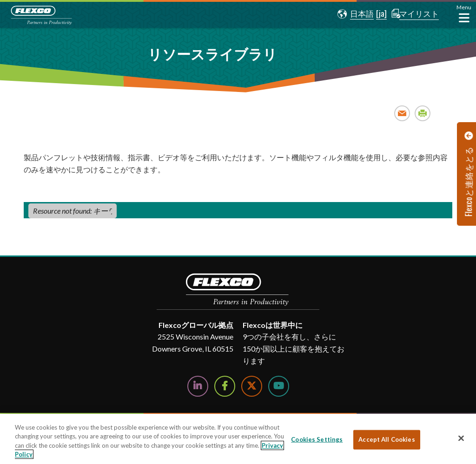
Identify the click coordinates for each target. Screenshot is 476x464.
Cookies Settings (317, 439)
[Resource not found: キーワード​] (73, 211)
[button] (352, 14)
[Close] (461, 438)
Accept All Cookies (387, 439)
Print (423, 113)
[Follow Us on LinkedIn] (198, 386)
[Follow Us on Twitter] (252, 386)
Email (402, 113)
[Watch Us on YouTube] (279, 386)
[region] (238, 439)
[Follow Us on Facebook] (225, 386)
